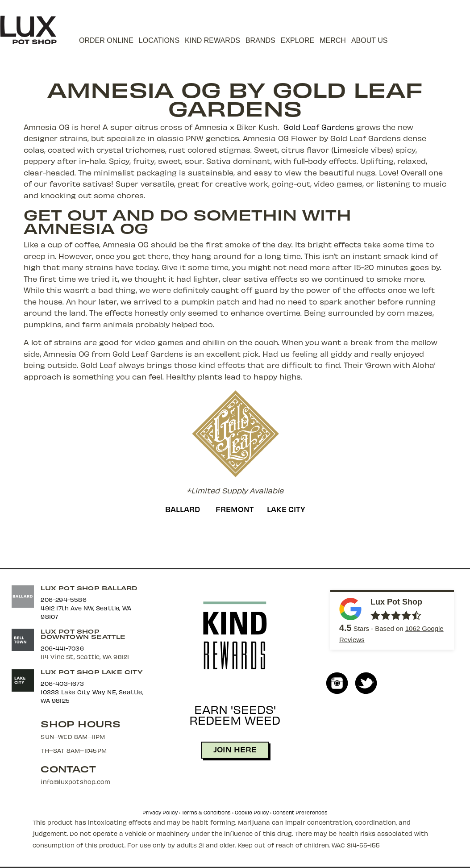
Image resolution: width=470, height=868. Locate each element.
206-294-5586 (63, 599)
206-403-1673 (62, 683)
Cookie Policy (252, 812)
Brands (260, 40)
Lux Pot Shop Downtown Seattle (83, 634)
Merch (333, 40)
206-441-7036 (62, 648)
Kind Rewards (212, 40)
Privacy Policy (160, 812)
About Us (370, 40)
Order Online (106, 40)
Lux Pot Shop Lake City (91, 672)
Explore (298, 40)
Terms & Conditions (206, 812)
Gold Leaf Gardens (319, 127)
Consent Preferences (300, 812)
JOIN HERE (235, 749)
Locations (159, 40)
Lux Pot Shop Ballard (89, 588)
